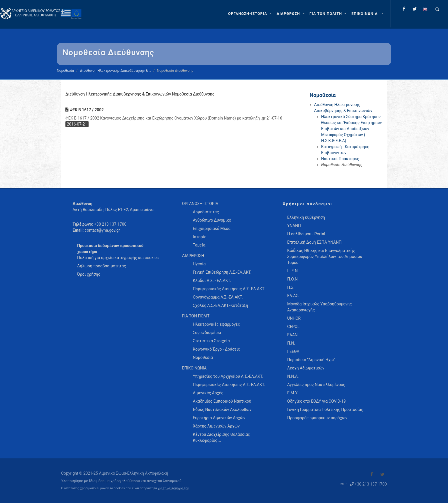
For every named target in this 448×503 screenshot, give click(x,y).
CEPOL (293, 327)
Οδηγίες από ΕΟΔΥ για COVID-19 (316, 401)
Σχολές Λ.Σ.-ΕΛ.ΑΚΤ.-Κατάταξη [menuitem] (220, 305)
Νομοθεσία (65, 71)
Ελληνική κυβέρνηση (306, 217)
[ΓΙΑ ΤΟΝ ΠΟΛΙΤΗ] (329, 14)
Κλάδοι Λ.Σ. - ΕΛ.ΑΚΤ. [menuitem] (212, 281)
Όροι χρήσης (89, 274)
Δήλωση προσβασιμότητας (102, 266)
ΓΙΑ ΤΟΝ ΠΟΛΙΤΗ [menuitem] (197, 316)
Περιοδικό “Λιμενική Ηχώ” (311, 360)
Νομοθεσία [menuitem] (203, 357)
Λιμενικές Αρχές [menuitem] (208, 393)
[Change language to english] (425, 9)
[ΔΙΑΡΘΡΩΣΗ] (291, 14)
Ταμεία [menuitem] (199, 245)
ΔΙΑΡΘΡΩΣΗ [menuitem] (193, 256)
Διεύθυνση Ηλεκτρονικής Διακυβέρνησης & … (116, 71)
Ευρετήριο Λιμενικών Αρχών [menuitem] (219, 418)
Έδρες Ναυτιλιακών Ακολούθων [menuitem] (222, 409)
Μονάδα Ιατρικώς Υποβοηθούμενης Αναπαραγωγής (319, 307)
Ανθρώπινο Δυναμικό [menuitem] (212, 220)
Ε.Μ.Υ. (293, 393)
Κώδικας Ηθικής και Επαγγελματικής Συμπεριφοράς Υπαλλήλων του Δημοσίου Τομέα (325, 257)
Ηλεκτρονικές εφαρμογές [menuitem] (216, 324)
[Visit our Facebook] (372, 474)
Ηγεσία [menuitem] (199, 264)
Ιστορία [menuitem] (200, 237)
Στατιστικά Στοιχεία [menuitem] (211, 341)
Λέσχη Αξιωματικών (306, 368)
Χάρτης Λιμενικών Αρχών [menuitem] (216, 426)
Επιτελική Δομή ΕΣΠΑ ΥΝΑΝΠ (314, 242)
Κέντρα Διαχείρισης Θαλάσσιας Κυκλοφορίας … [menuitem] (221, 437)
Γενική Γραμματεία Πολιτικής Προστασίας (325, 409)
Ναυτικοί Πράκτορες (340, 159)
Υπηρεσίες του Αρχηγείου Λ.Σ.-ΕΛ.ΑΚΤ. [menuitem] (228, 376)
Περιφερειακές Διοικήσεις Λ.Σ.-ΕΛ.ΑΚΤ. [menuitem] (229, 289)
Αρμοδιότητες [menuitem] (206, 212)
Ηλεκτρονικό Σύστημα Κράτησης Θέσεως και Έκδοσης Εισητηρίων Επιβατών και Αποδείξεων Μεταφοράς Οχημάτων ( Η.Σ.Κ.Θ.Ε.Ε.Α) (351, 129)
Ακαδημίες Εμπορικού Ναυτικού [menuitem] (222, 401)
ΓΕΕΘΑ (293, 351)
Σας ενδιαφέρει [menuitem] (207, 333)
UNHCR (294, 318)
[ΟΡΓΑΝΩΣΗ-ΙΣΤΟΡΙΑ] (251, 14)
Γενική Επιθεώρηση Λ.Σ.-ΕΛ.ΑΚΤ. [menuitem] (222, 272)
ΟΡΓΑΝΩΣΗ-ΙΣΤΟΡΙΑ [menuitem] (200, 204)
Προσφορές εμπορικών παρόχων (317, 418)
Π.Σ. (291, 287)
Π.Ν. (291, 343)
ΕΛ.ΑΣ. (293, 296)
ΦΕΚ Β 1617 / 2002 (85, 110)
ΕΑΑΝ (292, 335)
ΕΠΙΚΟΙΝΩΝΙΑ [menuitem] (194, 368)
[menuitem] (368, 14)
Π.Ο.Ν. (293, 279)
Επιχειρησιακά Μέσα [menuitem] (212, 228)
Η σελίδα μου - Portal (306, 234)
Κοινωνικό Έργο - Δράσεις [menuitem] (216, 349)
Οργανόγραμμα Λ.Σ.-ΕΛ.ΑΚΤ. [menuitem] (218, 297)
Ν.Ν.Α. (293, 376)
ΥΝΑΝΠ (294, 226)
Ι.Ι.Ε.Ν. (293, 271)
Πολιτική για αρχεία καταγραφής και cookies (118, 258)
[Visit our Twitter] (382, 474)
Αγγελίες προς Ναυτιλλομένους (316, 385)
